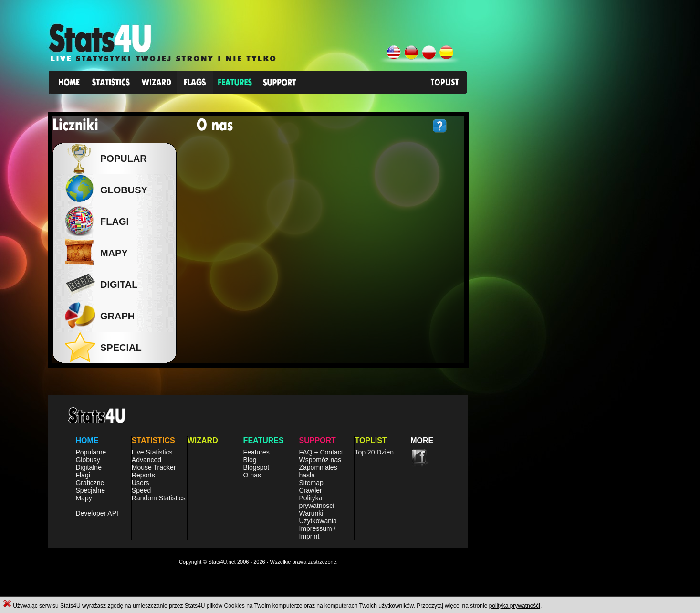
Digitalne (88, 467)
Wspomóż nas (320, 460)
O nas (252, 475)
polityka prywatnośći (515, 606)
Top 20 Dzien (374, 452)
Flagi (83, 475)
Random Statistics (159, 498)
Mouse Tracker (154, 467)
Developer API (97, 513)
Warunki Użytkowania (318, 517)
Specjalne (90, 490)
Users (141, 483)
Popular (121, 159)
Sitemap (311, 483)
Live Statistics (152, 452)
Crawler (311, 490)
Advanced (146, 460)
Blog (250, 460)
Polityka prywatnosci (317, 502)
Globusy (121, 190)
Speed (141, 490)
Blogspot (256, 467)
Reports (143, 475)
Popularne (91, 452)
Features (256, 452)
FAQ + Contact (321, 452)
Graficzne (90, 483)
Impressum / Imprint (318, 532)
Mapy (84, 498)
